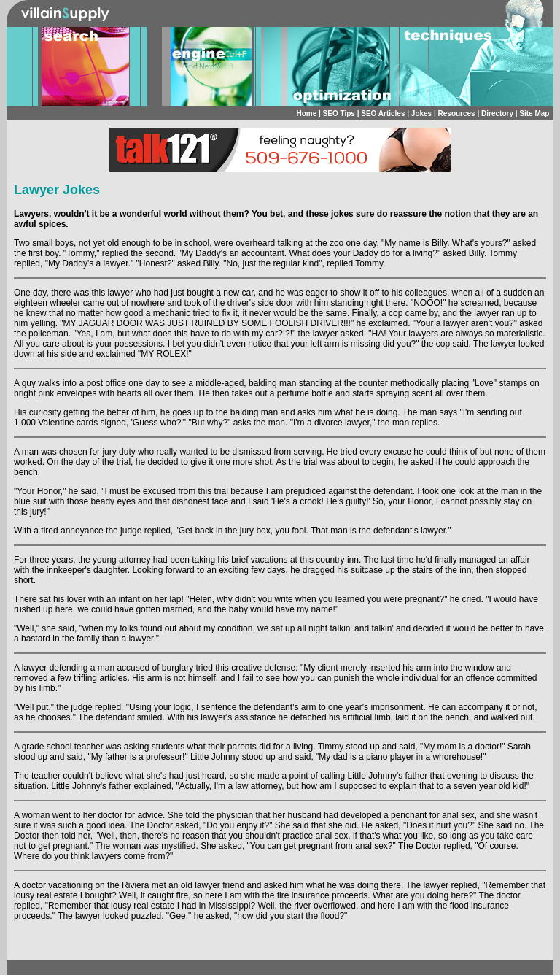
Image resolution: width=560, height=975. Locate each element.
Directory (497, 113)
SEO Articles (383, 113)
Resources (457, 113)
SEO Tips (339, 113)
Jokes (421, 113)
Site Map (534, 113)
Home (306, 113)
